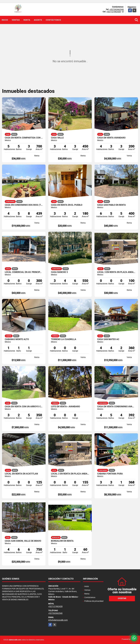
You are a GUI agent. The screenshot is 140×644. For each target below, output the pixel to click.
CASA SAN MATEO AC (108, 339)
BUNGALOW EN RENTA (62, 541)
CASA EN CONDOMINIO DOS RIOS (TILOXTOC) (24, 205)
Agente (38, 20)
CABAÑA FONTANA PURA (110, 474)
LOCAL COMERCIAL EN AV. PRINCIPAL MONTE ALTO (24, 272)
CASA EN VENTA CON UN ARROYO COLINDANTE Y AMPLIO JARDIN (24, 407)
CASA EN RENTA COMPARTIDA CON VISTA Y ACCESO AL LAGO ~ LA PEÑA (24, 138)
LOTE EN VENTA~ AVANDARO (65, 407)
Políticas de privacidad (94, 601)
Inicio (5, 20)
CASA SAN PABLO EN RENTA (111, 205)
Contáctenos (53, 20)
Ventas (16, 20)
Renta (27, 20)
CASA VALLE (57, 138)
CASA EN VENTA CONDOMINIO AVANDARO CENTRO (116, 407)
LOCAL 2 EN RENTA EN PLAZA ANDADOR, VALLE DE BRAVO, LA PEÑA (70, 474)
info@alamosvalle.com (58, 620)
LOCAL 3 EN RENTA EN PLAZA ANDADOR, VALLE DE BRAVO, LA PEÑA (116, 272)
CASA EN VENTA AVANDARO (111, 138)
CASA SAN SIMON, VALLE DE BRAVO (23, 541)
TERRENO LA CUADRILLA (64, 339)
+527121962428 (114, 12)
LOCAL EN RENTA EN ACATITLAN (21, 474)
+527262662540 (117, 9)
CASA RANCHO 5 (59, 272)
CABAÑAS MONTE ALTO (17, 339)
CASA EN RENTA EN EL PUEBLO (67, 205)
